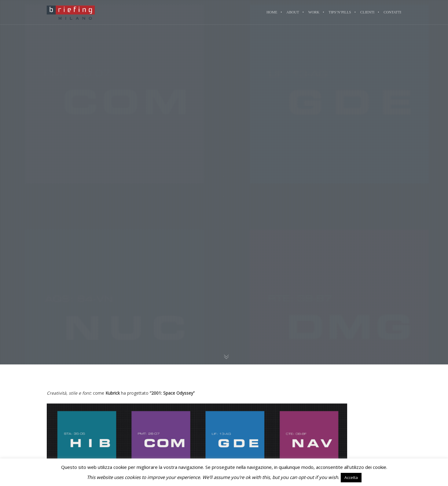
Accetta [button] (351, 477)
